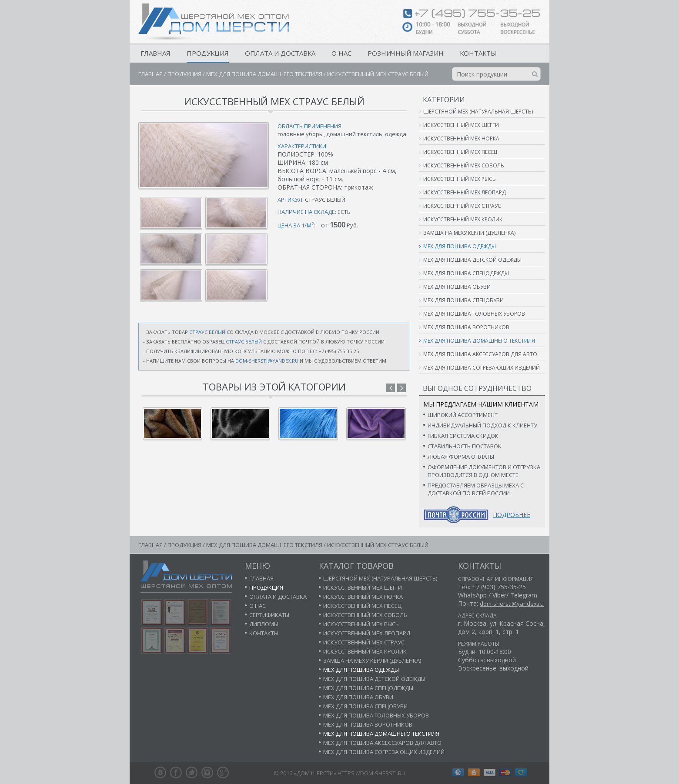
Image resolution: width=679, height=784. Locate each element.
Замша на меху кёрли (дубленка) (469, 233)
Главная (156, 53)
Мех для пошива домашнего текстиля (264, 74)
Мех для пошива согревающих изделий (482, 368)
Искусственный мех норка (461, 138)
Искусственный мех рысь (460, 179)
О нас (341, 53)
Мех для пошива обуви (457, 287)
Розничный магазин (406, 53)
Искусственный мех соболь (464, 165)
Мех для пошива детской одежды (472, 260)
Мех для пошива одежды (460, 246)
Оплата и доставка (280, 53)
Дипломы (264, 624)
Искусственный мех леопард (465, 192)
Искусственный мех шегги (461, 125)
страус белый (207, 332)
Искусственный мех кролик (463, 219)
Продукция (208, 53)
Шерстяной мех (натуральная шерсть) (478, 112)
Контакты (478, 53)
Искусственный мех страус (462, 206)
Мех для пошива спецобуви (463, 300)
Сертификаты (269, 615)
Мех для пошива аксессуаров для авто (480, 354)
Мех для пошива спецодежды (466, 273)
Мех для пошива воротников (466, 327)
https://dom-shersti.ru (371, 773)
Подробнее (512, 515)
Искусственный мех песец (460, 152)
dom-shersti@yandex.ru (267, 361)
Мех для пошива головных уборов (474, 314)
